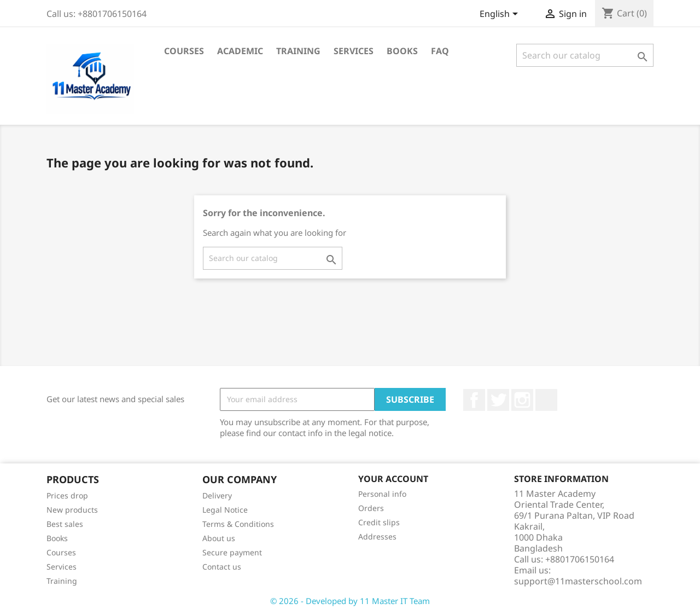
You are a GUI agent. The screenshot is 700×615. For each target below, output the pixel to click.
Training (298, 51)
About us (219, 538)
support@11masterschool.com (578, 581)
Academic (240, 51)
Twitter (498, 400)
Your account (393, 479)
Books (402, 51)
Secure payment (232, 552)
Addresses (377, 536)
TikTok (546, 400)
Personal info (382, 494)
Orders (371, 508)
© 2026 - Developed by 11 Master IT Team (350, 601)
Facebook (474, 400)
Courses (184, 51)
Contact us (222, 567)
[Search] (585, 55)
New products (72, 510)
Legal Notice (225, 510)
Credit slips (379, 522)
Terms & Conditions (238, 524)
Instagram (522, 400)
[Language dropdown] (501, 15)
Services (354, 51)
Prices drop (67, 495)
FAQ (440, 51)
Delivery (217, 495)
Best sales (65, 524)
